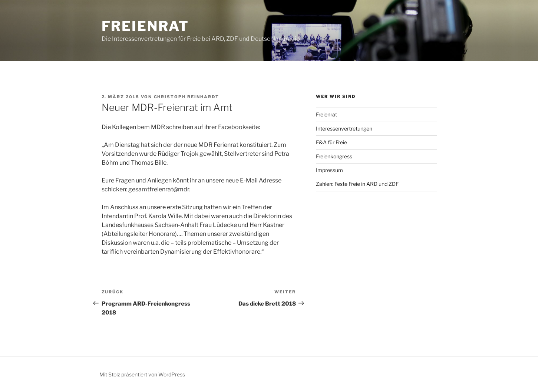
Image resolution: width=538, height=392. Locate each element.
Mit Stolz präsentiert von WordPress (142, 374)
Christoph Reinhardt (187, 97)
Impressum (329, 170)
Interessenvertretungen (344, 129)
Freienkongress (334, 156)
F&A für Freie (331, 142)
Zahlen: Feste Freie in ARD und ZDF (357, 184)
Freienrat (145, 26)
